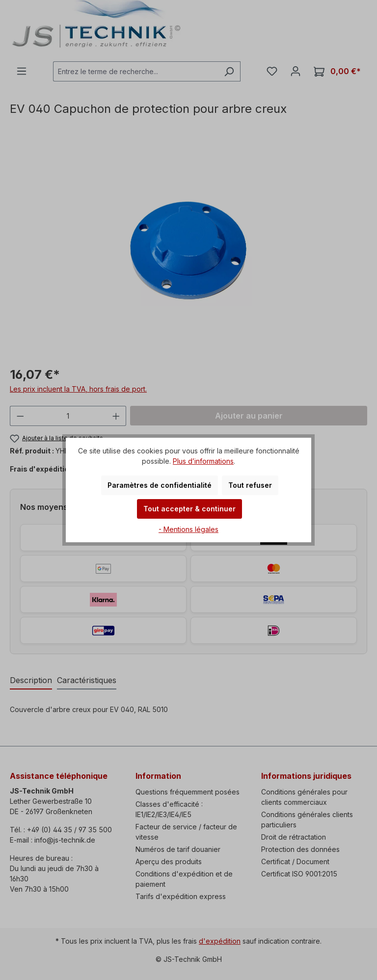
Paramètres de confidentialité (160, 485)
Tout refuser (250, 485)
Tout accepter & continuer (189, 509)
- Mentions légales (188, 529)
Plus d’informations (203, 461)
